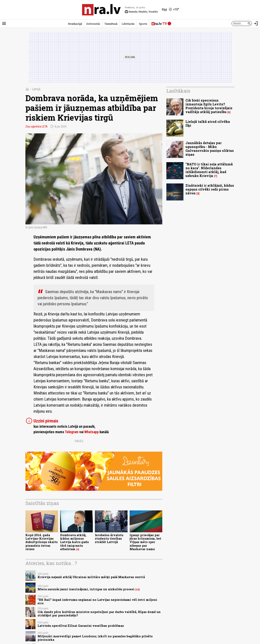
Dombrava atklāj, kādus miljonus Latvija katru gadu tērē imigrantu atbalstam (74, 542)
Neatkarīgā (75, 24)
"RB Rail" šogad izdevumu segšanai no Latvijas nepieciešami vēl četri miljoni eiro (97, 601)
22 (138, 589)
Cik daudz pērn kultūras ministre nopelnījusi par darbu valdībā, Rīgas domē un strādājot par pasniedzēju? (99, 614)
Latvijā (36, 89)
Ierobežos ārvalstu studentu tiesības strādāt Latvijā (109, 539)
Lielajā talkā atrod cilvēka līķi (208, 123)
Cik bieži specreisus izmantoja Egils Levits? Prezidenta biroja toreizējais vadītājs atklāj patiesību (209, 106)
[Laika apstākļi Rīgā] (171, 10)
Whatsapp (92, 432)
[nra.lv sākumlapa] (101, 10)
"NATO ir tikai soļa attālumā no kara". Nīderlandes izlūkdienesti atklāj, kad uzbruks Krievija (209, 170)
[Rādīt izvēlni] (4, 24)
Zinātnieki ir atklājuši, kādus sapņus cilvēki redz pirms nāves (210, 189)
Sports (143, 24)
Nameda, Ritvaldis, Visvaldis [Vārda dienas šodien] (141, 12)
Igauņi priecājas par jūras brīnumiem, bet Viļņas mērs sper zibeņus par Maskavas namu (145, 542)
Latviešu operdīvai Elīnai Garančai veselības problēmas (81, 626)
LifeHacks (128, 24)
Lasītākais (178, 91)
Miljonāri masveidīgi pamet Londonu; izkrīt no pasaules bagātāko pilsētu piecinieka (95, 638)
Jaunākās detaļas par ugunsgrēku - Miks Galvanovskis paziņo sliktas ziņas (210, 149)
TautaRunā (111, 24)
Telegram (72, 432)
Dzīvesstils (93, 24)
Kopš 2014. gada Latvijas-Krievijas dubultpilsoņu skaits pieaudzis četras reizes (42, 542)
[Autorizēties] (256, 24)
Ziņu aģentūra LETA (36, 126)
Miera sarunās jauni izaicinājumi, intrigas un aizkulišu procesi (86, 589)
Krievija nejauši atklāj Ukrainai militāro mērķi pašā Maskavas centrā (91, 577)
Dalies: (79, 441)
